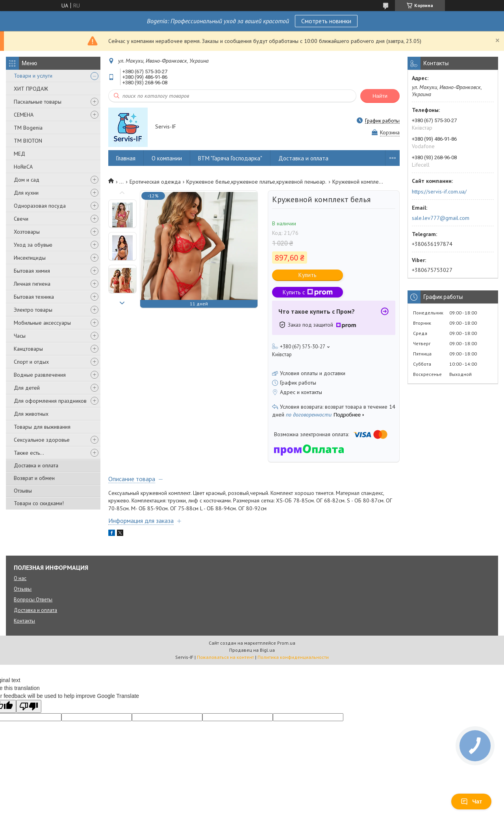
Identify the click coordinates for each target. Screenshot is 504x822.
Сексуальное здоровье (42, 440)
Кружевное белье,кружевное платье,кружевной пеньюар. (256, 182)
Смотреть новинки (326, 21)
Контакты (24, 621)
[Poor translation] (29, 706)
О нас (20, 578)
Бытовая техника (34, 297)
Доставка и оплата (36, 465)
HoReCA (23, 167)
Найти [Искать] (380, 96)
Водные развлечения (40, 375)
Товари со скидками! (39, 503)
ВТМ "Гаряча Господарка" (230, 158)
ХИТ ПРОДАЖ (31, 89)
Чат (471, 802)
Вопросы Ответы (33, 600)
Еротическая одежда (155, 182)
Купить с (308, 292)
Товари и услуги (33, 76)
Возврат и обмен (34, 478)
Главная (126, 158)
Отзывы (23, 491)
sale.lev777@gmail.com (441, 218)
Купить (308, 275)
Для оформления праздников (50, 401)
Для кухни (26, 193)
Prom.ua (286, 643)
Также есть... (29, 453)
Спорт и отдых (31, 362)
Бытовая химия (32, 271)
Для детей (27, 388)
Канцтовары (28, 349)
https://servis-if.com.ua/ (439, 192)
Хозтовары (27, 232)
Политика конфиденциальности (293, 657)
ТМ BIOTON (28, 141)
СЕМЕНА (24, 115)
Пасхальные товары (38, 102)
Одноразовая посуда (40, 206)
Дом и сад (27, 180)
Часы (20, 336)
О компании (167, 158)
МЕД (19, 154)
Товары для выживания (42, 427)
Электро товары (33, 310)
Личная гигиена (32, 284)
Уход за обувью (33, 245)
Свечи (21, 219)
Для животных (31, 414)
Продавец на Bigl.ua (252, 650)
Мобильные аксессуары (42, 323)
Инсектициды (30, 258)
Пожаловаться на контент (225, 657)
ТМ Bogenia (28, 128)
